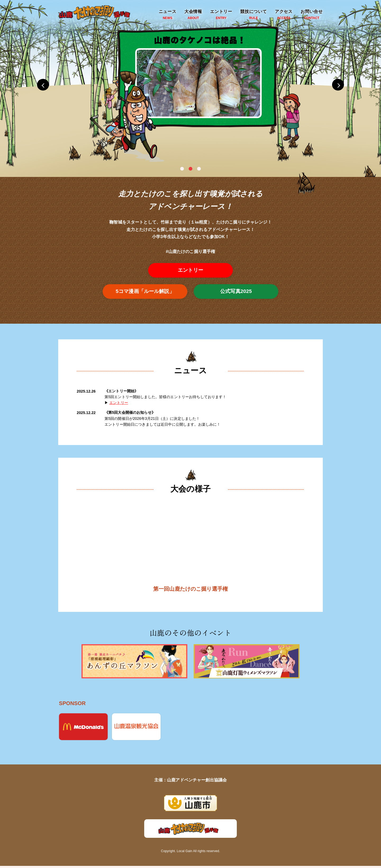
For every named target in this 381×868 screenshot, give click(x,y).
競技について (254, 15)
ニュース (168, 15)
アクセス (284, 15)
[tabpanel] (190, 85)
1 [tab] (182, 169)
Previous (37, 85)
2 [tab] (190, 169)
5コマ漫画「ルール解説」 (145, 292)
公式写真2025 (236, 292)
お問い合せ (312, 15)
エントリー (221, 15)
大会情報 (193, 15)
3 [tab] (199, 169)
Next (344, 85)
